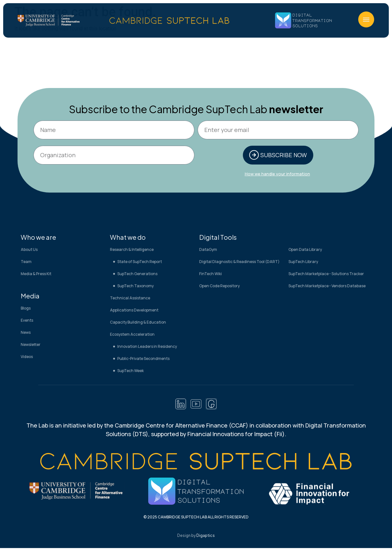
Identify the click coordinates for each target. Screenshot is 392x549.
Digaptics (206, 536)
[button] (366, 19)
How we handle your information (277, 174)
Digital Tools (218, 238)
